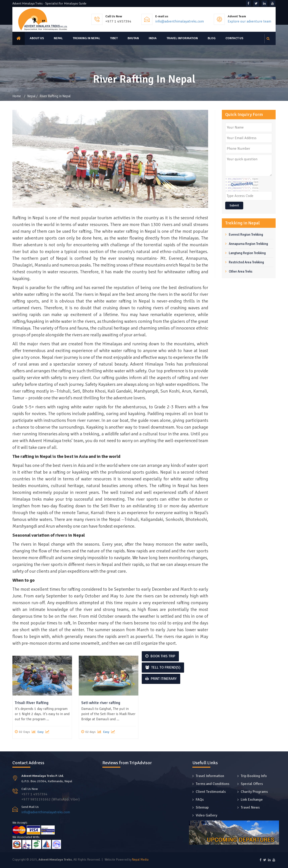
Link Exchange (252, 800)
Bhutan (133, 38)
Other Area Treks (241, 271)
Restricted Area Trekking (246, 262)
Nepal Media (140, 860)
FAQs (200, 800)
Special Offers (252, 784)
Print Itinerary (161, 679)
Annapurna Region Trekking (248, 244)
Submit (234, 205)
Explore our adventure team (249, 21)
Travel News (250, 807)
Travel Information (182, 38)
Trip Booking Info (254, 776)
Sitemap (202, 807)
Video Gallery (206, 815)
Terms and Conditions (213, 784)
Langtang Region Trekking (247, 253)
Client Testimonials (211, 792)
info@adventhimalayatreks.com (180, 21)
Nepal (58, 38)
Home (17, 96)
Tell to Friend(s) (163, 667)
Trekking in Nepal (86, 38)
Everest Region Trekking (246, 235)
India (153, 38)
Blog (212, 38)
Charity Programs (254, 792)
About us (37, 38)
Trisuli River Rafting (32, 748)
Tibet (114, 38)
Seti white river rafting (101, 748)
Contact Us (234, 38)
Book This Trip (160, 656)
